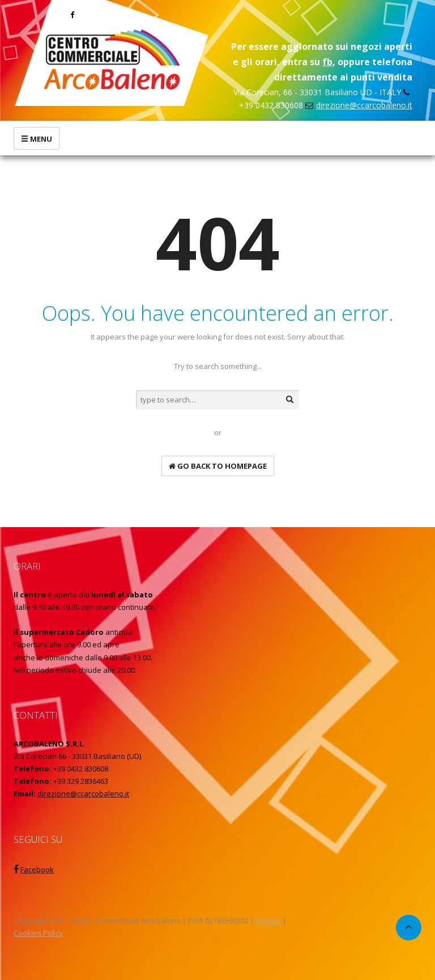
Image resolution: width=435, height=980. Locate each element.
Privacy (268, 920)
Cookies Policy (38, 933)
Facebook (37, 869)
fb (327, 62)
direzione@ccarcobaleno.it (364, 105)
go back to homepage (218, 466)
